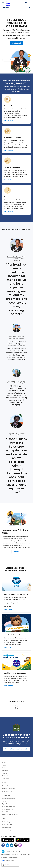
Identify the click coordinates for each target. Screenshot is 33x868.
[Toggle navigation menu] (29, 7)
